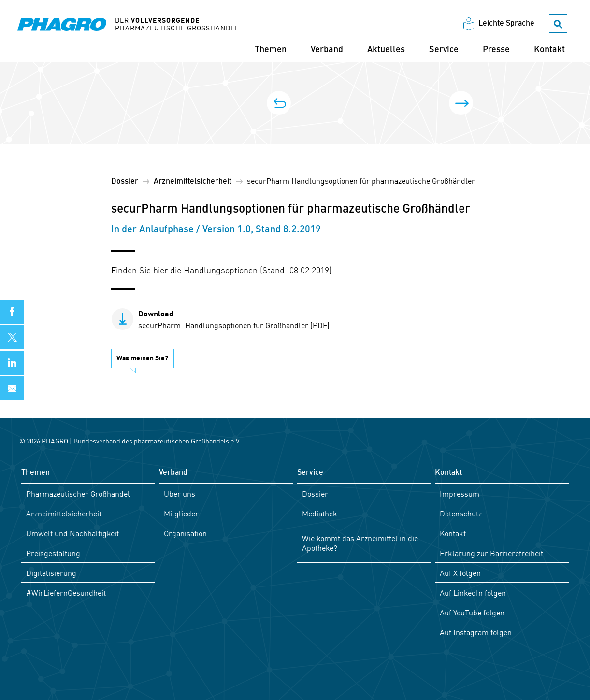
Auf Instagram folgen (476, 632)
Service (444, 50)
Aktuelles (386, 50)
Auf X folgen (460, 572)
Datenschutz (461, 513)
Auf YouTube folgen (472, 612)
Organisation (185, 533)
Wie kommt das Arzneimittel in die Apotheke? (360, 543)
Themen (271, 50)
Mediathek (320, 513)
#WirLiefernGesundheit (66, 592)
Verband (327, 50)
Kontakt (549, 50)
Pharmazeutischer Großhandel (78, 493)
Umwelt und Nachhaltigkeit (72, 533)
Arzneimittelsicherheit (64, 513)
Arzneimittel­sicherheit (193, 182)
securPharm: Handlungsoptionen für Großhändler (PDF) (234, 319)
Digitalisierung (51, 572)
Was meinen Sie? (142, 357)
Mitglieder (181, 513)
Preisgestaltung (53, 553)
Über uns (180, 493)
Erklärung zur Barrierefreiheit (491, 553)
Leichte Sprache (506, 24)
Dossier (125, 182)
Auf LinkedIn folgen (473, 592)
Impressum (460, 493)
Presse (496, 50)
